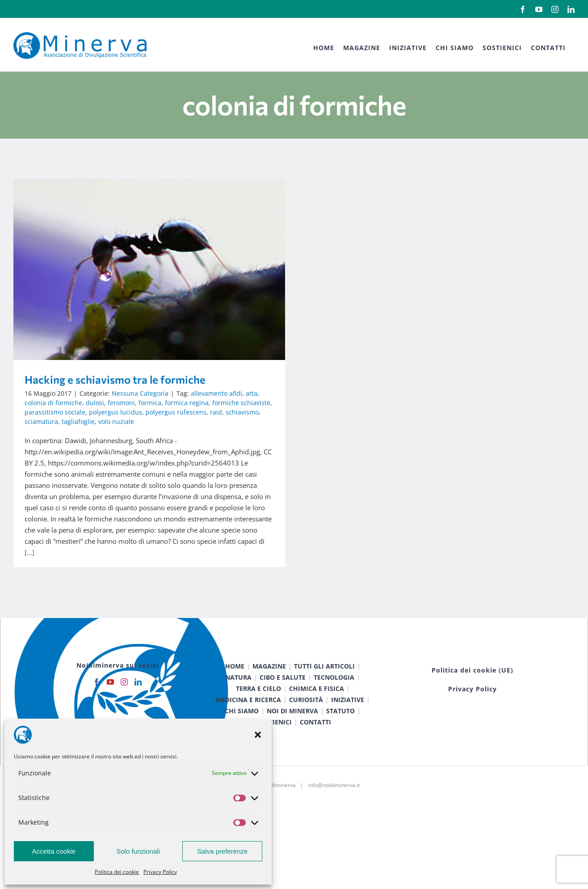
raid (216, 412)
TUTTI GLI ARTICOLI (324, 689)
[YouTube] (110, 705)
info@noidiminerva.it (334, 808)
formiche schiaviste (241, 403)
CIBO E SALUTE (283, 700)
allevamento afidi (216, 393)
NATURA (238, 700)
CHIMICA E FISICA (317, 711)
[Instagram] (124, 705)
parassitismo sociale (55, 412)
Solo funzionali (138, 851)
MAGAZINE (269, 689)
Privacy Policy (160, 872)
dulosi (95, 403)
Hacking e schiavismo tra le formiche (115, 379)
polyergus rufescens (176, 412)
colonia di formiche (53, 403)
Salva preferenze (222, 851)
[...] (29, 552)
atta (252, 393)
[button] (258, 735)
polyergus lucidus (115, 412)
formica (150, 403)
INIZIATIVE (348, 722)
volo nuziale (116, 421)
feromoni (121, 403)
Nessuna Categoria (140, 393)
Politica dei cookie (117, 872)
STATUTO (340, 734)
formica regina (187, 403)
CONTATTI (315, 745)
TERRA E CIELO (258, 711)
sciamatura (41, 421)
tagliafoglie (78, 421)
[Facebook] (97, 705)
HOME (235, 689)
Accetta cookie (54, 851)
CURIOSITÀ (306, 722)
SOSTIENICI (274, 745)
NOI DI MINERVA (292, 734)
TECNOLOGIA (334, 700)
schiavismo (242, 412)
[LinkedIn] (138, 705)
